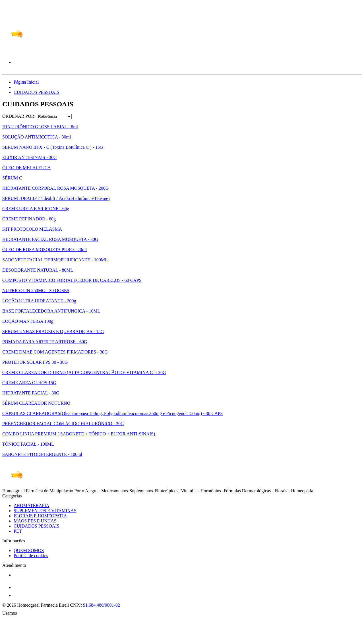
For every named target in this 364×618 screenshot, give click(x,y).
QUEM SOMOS (29, 550)
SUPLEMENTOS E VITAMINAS (45, 511)
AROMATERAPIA (31, 506)
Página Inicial (26, 82)
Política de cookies (31, 556)
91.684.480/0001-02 (102, 605)
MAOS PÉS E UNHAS (35, 521)
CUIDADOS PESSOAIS (36, 92)
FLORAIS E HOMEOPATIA (40, 516)
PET (18, 531)
